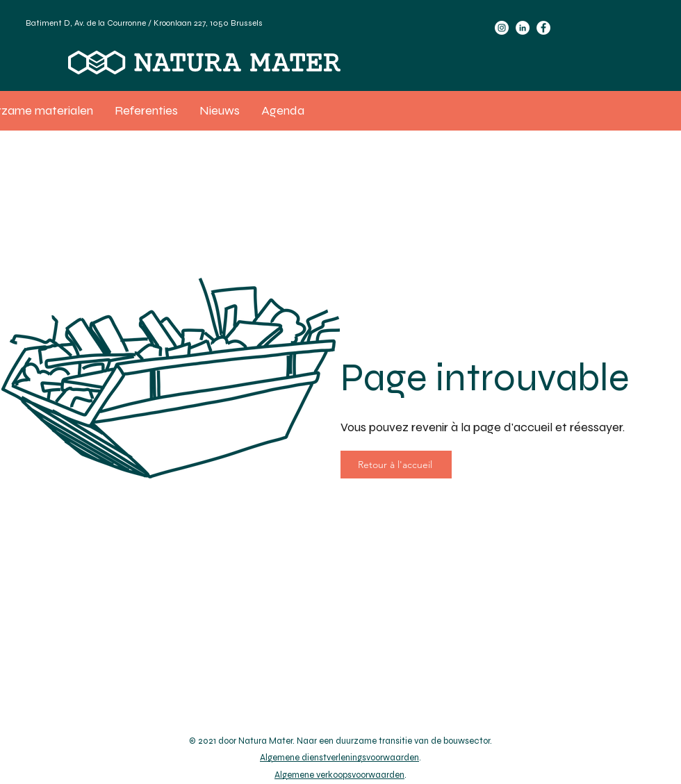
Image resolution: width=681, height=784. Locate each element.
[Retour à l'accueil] (396, 465)
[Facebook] (543, 28)
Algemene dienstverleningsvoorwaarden (339, 758)
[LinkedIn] (523, 28)
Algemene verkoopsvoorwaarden (339, 775)
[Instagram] (502, 28)
